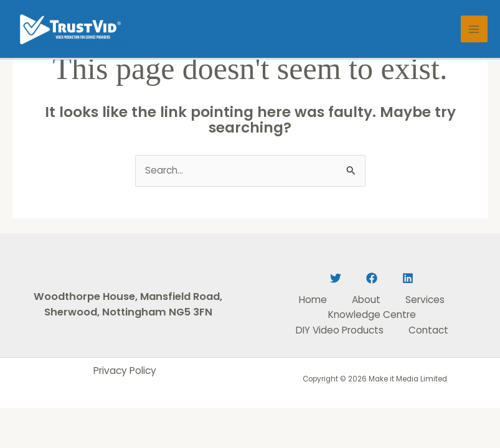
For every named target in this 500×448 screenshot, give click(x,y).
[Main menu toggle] (474, 29)
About (366, 300)
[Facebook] (372, 278)
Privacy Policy (125, 371)
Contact (428, 330)
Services (425, 300)
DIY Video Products (340, 330)
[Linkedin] (408, 278)
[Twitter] (336, 278)
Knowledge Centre (372, 315)
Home (313, 300)
